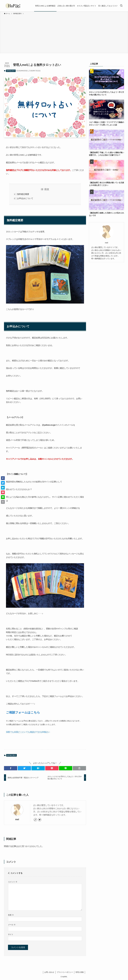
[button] (11, 768)
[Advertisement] (64, 33)
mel (17, 819)
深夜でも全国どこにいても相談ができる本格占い (28, 732)
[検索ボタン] (121, 6)
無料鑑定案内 (11, 71)
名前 (11, 915)
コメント (13, 882)
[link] (35, 820)
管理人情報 (80, 972)
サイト (11, 934)
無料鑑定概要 (23, 194)
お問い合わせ (49, 972)
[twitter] (40, 820)
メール (12, 925)
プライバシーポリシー (65, 972)
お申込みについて (25, 198)
